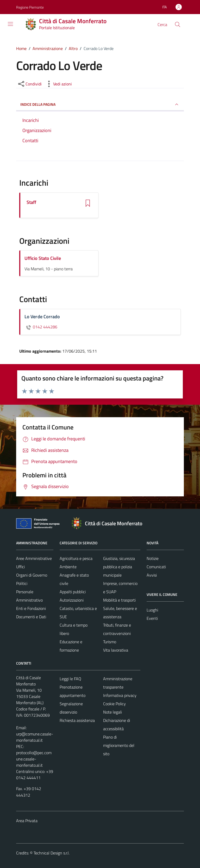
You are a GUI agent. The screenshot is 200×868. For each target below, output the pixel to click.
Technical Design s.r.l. (52, 853)
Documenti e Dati (31, 617)
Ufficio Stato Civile (43, 258)
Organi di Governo (32, 575)
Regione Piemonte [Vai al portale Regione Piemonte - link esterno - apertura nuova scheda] (30, 7)
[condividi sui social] (29, 84)
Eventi (152, 618)
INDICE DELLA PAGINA (100, 104)
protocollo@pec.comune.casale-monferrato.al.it (34, 759)
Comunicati (156, 567)
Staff (31, 202)
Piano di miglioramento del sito (119, 745)
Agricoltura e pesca (76, 558)
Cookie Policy (114, 704)
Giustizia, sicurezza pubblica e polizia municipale (119, 567)
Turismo (110, 642)
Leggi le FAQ (70, 679)
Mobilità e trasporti (119, 600)
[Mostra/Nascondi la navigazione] (10, 24)
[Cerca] (178, 24)
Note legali (113, 712)
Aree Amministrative (34, 558)
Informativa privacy (120, 695)
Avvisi (152, 575)
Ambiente (68, 567)
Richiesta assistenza (77, 720)
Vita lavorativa (116, 650)
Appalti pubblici (73, 592)
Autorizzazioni (72, 600)
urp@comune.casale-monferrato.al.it (35, 737)
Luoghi (152, 610)
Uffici (20, 567)
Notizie (153, 558)
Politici (22, 583)
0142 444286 (41, 327)
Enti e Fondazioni (31, 608)
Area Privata (27, 821)
